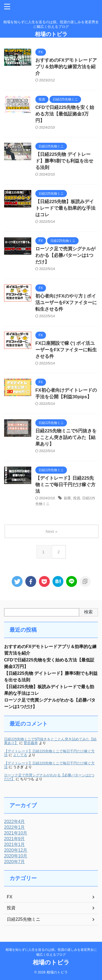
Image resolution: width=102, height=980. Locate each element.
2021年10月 (16, 833)
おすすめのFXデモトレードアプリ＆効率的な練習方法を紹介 (66, 67)
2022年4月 (15, 822)
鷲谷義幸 (31, 743)
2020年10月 (16, 856)
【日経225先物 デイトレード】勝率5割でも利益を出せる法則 (64, 161)
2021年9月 (15, 839)
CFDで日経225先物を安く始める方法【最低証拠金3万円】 (65, 114)
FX (10, 897)
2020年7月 (15, 862)
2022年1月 (15, 827)
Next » (52, 531)
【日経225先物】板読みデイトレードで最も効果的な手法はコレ (65, 208)
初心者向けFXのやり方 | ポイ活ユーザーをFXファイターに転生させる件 (66, 303)
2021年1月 (15, 844)
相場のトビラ (51, 34)
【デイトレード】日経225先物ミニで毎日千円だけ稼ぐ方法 (65, 485)
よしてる (20, 755)
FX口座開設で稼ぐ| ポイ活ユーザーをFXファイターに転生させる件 (66, 350)
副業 (67, 498)
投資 (77, 498)
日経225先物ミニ (24, 919)
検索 (88, 612)
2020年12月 (16, 850)
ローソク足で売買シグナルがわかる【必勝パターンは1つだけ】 (65, 255)
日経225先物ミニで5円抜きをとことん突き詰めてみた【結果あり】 (66, 437)
